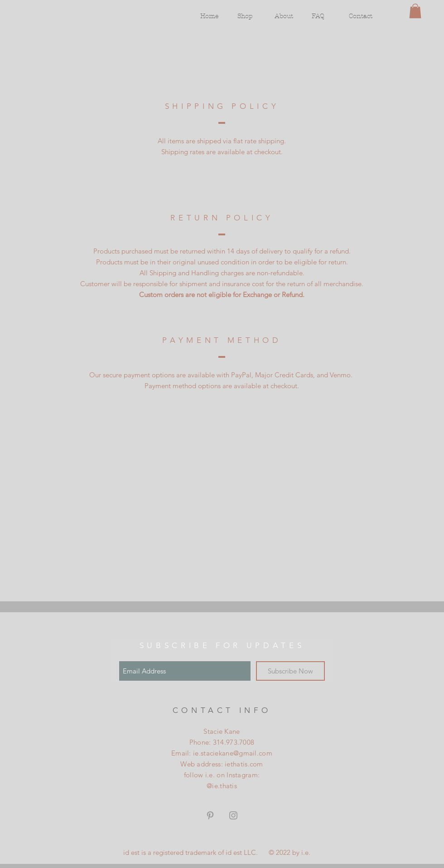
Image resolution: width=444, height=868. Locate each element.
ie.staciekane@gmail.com (233, 753)
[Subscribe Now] (290, 671)
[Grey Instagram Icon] (233, 815)
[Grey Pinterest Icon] (210, 815)
